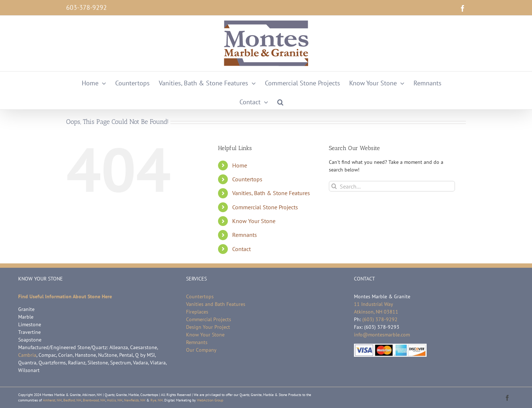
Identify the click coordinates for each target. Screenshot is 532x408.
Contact (241, 249)
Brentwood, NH (94, 400)
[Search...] (392, 186)
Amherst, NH (52, 400)
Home (240, 165)
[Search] (334, 186)
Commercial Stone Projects (265, 207)
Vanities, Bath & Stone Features (271, 193)
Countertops (247, 179)
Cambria (27, 355)
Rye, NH (157, 400)
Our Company (201, 350)
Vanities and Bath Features (216, 304)
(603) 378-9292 (380, 319)
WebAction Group (210, 400)
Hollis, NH (115, 400)
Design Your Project (208, 327)
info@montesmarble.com (382, 335)
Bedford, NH (72, 400)
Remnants (245, 235)
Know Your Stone (254, 221)
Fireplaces (197, 312)
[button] (280, 100)
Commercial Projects (209, 319)
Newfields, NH (135, 400)
